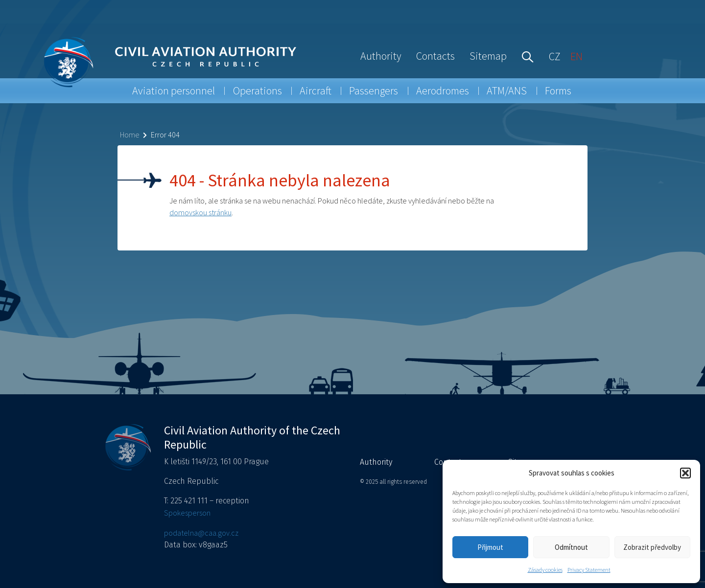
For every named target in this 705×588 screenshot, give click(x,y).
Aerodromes (443, 90)
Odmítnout (571, 547)
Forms (558, 90)
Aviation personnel (174, 90)
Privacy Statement (589, 570)
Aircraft (316, 90)
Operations (258, 90)
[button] (685, 473)
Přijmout (490, 547)
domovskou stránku (200, 212)
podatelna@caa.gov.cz (201, 533)
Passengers (374, 90)
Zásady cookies (545, 570)
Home (129, 135)
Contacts (435, 56)
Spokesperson (187, 513)
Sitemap (488, 56)
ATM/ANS (507, 90)
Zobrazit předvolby (652, 547)
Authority (381, 56)
